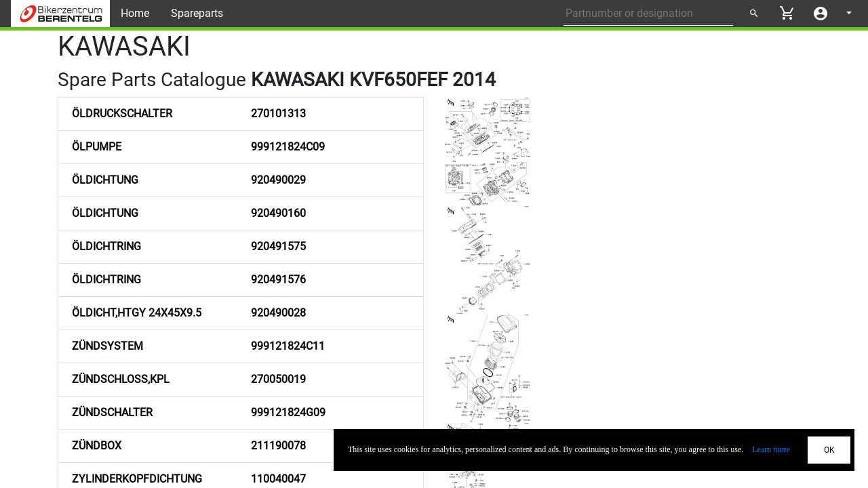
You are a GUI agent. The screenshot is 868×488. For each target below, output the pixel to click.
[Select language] (848, 14)
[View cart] (787, 13)
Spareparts (197, 13)
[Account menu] (821, 14)
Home (135, 13)
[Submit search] (753, 14)
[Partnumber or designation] (648, 14)
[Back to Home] (60, 14)
